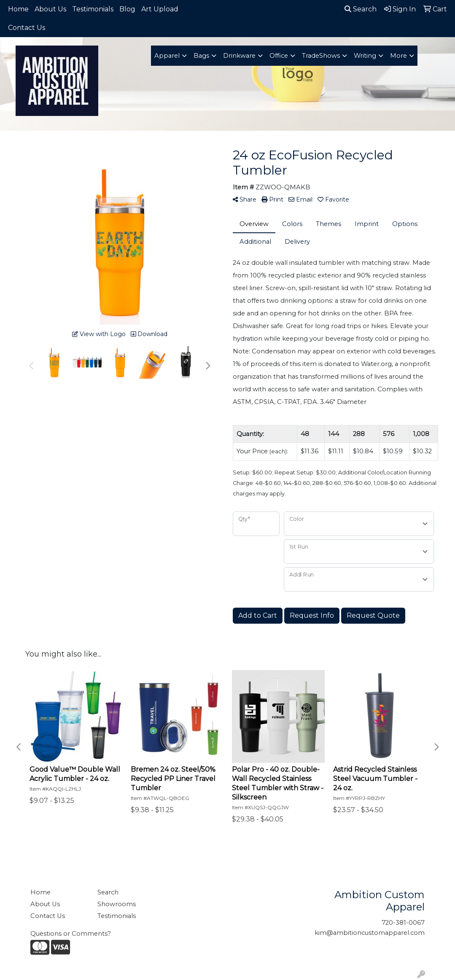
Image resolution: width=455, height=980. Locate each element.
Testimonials (93, 9)
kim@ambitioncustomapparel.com (370, 933)
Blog (127, 9)
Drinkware (239, 56)
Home (18, 9)
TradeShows (321, 56)
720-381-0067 (403, 923)
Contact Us (27, 28)
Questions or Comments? (71, 934)
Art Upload (160, 9)
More (398, 56)
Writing (365, 56)
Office (279, 56)
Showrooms (117, 904)
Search (361, 9)
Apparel (167, 56)
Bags (201, 56)
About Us (50, 9)
